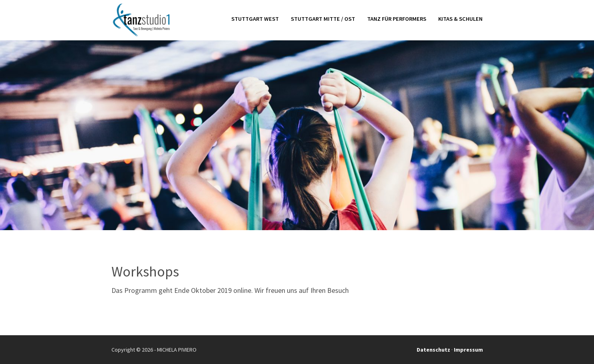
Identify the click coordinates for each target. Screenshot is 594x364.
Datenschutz (433, 350)
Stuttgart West (255, 19)
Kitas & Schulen (460, 19)
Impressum (468, 350)
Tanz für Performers (397, 19)
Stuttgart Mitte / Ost (323, 19)
